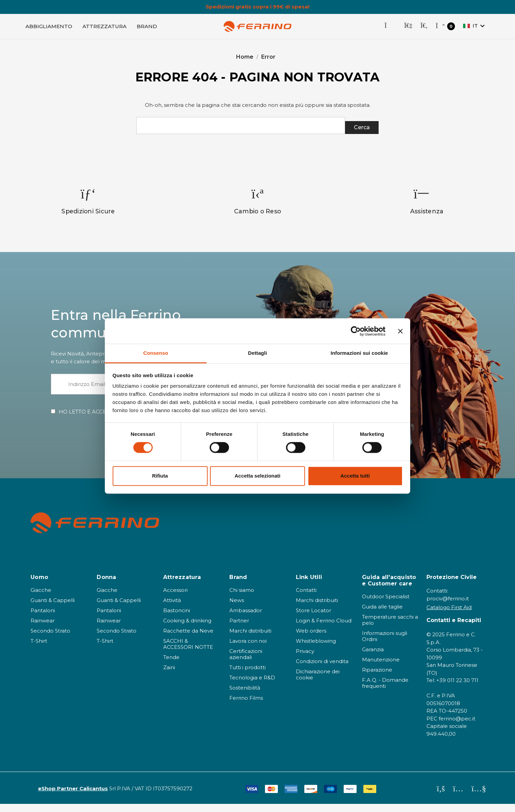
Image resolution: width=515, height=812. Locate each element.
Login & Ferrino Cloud (324, 629)
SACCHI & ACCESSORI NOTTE (188, 652)
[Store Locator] (390, 29)
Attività (172, 608)
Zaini (169, 675)
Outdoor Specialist (386, 605)
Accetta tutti (355, 476)
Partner (239, 629)
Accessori (175, 598)
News (237, 608)
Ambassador (246, 618)
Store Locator (313, 618)
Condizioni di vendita (322, 669)
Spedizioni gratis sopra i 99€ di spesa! (257, 7)
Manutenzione (381, 668)
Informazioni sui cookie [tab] (359, 353)
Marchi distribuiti (250, 639)
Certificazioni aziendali (246, 662)
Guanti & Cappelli (53, 608)
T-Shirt (39, 649)
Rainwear (43, 629)
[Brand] (147, 29)
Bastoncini (177, 618)
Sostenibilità (245, 696)
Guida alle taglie (382, 615)
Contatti (306, 598)
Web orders (311, 639)
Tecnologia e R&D (252, 686)
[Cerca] (424, 29)
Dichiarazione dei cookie (318, 683)
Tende (171, 665)
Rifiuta (160, 476)
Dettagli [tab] (257, 353)
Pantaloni (43, 618)
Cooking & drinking (187, 629)
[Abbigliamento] (49, 29)
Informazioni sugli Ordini (385, 644)
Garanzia (373, 658)
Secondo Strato (50, 639)
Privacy (305, 659)
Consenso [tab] (156, 353)
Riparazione (377, 678)
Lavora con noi (248, 649)
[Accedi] (408, 29)
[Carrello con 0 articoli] (445, 29)
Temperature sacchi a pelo (390, 628)
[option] (88, 209)
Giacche (41, 598)
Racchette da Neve (188, 639)
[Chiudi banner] (400, 331)
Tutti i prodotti (247, 675)
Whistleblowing (316, 649)
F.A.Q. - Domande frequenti (385, 691)
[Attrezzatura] (104, 29)
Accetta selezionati (257, 476)
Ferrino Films (246, 706)
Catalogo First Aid (449, 615)
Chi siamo (242, 598)
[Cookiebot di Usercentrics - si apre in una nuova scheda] (356, 331)
